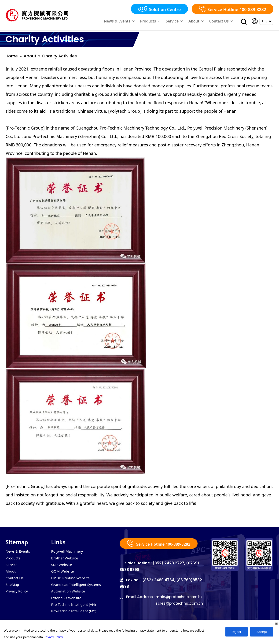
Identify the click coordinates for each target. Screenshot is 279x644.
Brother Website (66, 560)
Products (164, 22)
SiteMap (13, 588)
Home (12, 58)
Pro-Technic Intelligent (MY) (75, 617)
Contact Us (224, 22)
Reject (237, 632)
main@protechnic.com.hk (144, 607)
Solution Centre (159, 9)
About (203, 22)
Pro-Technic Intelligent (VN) (75, 610)
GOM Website (63, 574)
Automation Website (69, 596)
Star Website (62, 567)
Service (184, 22)
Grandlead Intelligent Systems (78, 588)
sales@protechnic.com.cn (145, 614)
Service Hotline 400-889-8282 (233, 9)
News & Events (138, 22)
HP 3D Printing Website (72, 581)
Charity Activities (61, 58)
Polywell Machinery (68, 553)
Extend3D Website (67, 603)
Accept (262, 632)
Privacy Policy (17, 596)
